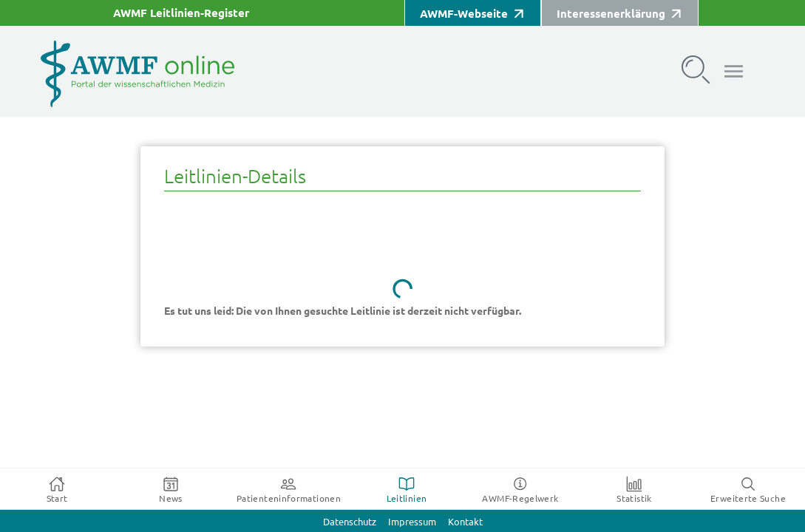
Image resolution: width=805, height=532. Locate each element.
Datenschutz (350, 522)
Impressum (412, 522)
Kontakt (465, 522)
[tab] (57, 489)
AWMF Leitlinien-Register (181, 13)
